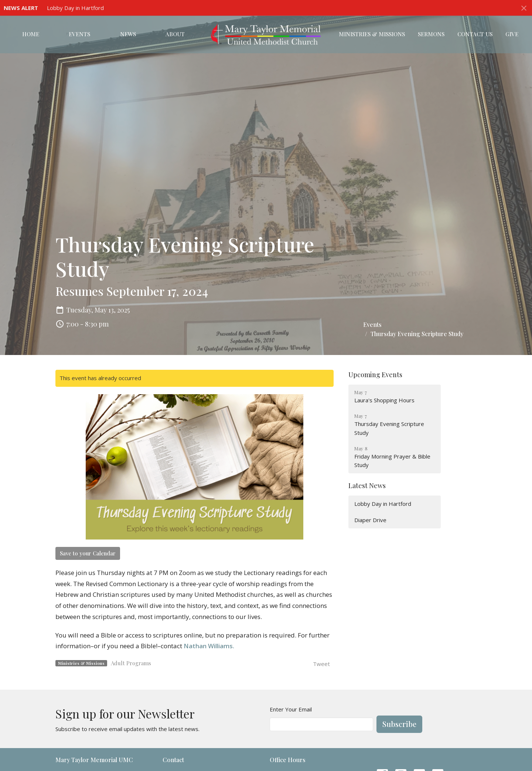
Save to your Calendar (88, 553)
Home (31, 34)
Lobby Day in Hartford (75, 8)
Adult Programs (131, 663)
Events (79, 34)
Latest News (367, 486)
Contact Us (475, 34)
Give (512, 34)
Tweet (321, 664)
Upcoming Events (375, 375)
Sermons (431, 34)
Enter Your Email (291, 709)
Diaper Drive (370, 520)
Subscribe (399, 724)
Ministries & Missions (372, 34)
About (175, 34)
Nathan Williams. (209, 646)
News (128, 34)
